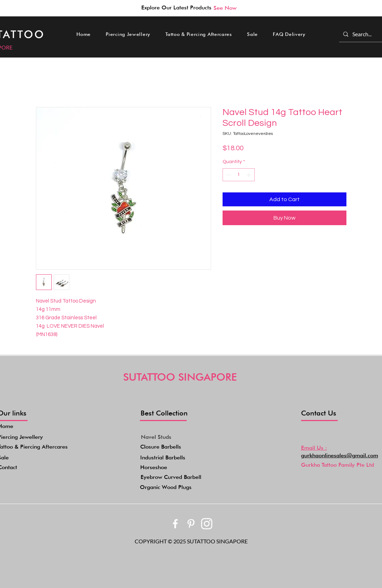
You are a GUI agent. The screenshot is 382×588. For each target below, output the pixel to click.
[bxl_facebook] (175, 524)
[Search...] (362, 34)
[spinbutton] (239, 175)
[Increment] (249, 175)
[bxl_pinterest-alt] (191, 524)
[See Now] (225, 8)
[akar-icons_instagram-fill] (207, 524)
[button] (128, 34)
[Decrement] (228, 175)
